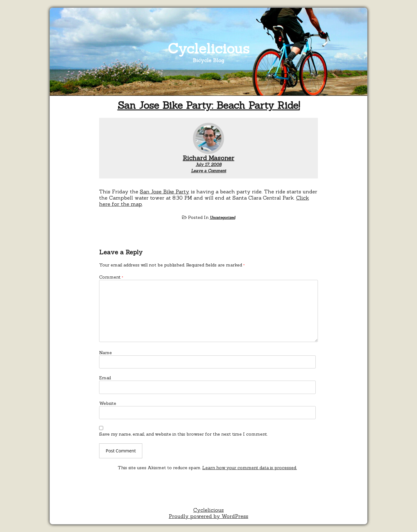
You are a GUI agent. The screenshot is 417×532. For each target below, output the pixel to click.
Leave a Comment (209, 171)
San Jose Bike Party (165, 192)
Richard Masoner (209, 158)
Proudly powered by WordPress (209, 516)
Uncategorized (222, 217)
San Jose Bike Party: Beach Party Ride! (209, 105)
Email (105, 378)
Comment (111, 277)
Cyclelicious (209, 48)
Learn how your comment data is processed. (250, 468)
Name (105, 353)
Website (108, 403)
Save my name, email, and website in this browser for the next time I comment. (183, 434)
